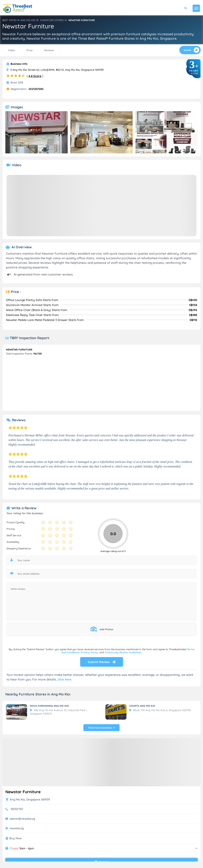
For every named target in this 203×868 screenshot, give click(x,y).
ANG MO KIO (28, 20)
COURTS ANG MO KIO (142, 706)
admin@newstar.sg (22, 819)
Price (30, 50)
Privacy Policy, (90, 652)
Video (12, 50)
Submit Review (102, 662)
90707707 (17, 809)
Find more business (101, 728)
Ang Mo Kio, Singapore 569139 (28, 799)
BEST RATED (9, 20)
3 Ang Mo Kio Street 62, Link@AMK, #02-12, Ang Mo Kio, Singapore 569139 (55, 70)
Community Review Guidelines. (123, 652)
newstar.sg (17, 828)
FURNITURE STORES (52, 20)
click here (64, 679)
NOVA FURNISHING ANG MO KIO (49, 706)
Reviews (49, 50)
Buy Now (15, 838)
